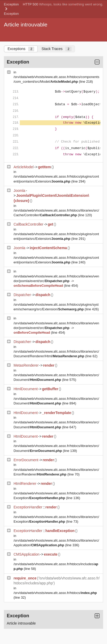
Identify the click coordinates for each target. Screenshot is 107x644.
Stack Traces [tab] (56, 49)
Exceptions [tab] (21, 49)
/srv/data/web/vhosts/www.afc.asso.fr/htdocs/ (55, 593)
